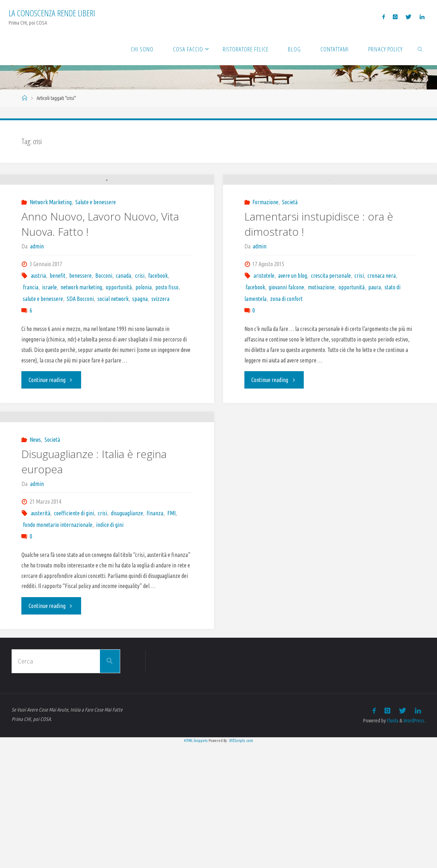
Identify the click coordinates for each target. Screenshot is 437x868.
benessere (80, 338)
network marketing (81, 349)
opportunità (119, 349)
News (35, 564)
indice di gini (110, 649)
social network (113, 361)
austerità (41, 637)
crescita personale (331, 311)
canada (123, 338)
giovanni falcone (286, 322)
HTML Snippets (196, 864)
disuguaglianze (127, 637)
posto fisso (167, 349)
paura (375, 322)
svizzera (160, 361)
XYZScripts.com (241, 864)
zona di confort (286, 334)
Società (290, 237)
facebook (158, 338)
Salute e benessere (96, 264)
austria (38, 338)
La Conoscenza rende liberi (52, 13)
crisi (140, 338)
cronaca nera (382, 311)
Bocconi (104, 338)
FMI (171, 637)
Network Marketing (51, 264)
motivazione (321, 322)
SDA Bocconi (80, 361)
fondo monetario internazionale (58, 649)
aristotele (264, 311)
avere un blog (293, 311)
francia (31, 349)
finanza (155, 637)
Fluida (392, 844)
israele (49, 349)
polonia (144, 349)
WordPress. (414, 844)
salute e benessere (43, 361)
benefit (58, 338)
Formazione (265, 237)
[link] (420, 49)
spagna (140, 361)
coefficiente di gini (74, 637)
